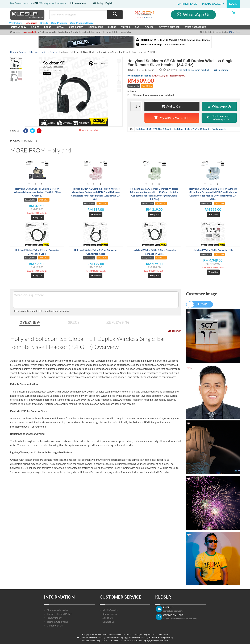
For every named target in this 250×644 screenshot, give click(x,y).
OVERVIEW (30, 322)
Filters (112, 27)
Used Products (59, 23)
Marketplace (187, 4)
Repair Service (110, 614)
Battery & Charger (169, 27)
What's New (16, 23)
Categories (31, 23)
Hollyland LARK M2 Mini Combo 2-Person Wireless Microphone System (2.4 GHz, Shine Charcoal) (37, 192)
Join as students (78, 3)
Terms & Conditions (57, 622)
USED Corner (76, 27)
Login (233, 4)
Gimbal (60, 27)
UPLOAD (198, 304)
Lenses (35, 27)
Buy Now (37, 218)
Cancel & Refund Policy (59, 614)
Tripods (126, 27)
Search (23, 52)
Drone (48, 27)
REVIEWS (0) (118, 322)
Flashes (149, 27)
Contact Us (108, 622)
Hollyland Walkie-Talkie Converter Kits (213, 250)
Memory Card (96, 27)
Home (13, 52)
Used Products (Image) (82, 23)
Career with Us (55, 626)
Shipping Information (58, 610)
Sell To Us (108, 618)
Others (53, 52)
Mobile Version (110, 610)
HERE (36, 3)
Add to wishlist (88, 130)
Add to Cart (172, 106)
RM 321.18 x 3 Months (155, 129)
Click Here (234, 32)
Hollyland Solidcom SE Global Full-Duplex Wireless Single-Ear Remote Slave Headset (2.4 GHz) (181, 63)
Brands (44, 23)
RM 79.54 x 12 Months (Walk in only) (200, 129)
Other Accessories (195, 27)
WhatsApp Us (193, 15)
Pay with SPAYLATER (172, 118)
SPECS (74, 322)
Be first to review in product (194, 70)
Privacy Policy (54, 618)
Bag (137, 27)
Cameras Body (18, 27)
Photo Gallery (213, 4)
